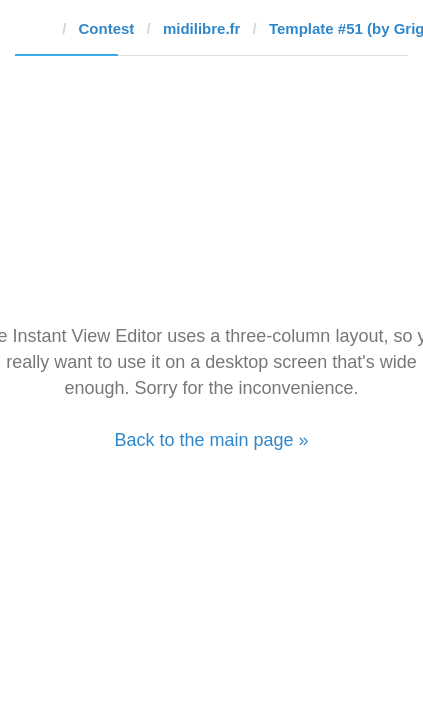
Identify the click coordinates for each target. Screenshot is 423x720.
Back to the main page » (211, 440)
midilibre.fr (202, 28)
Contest (107, 28)
